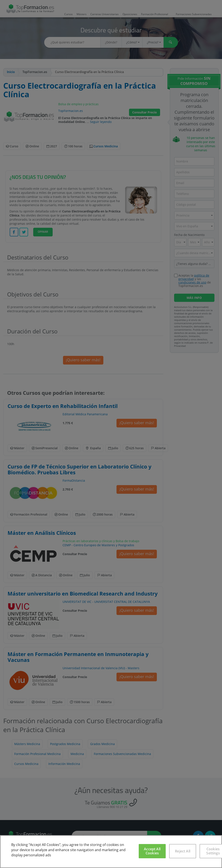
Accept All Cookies (152, 851)
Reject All (183, 851)
